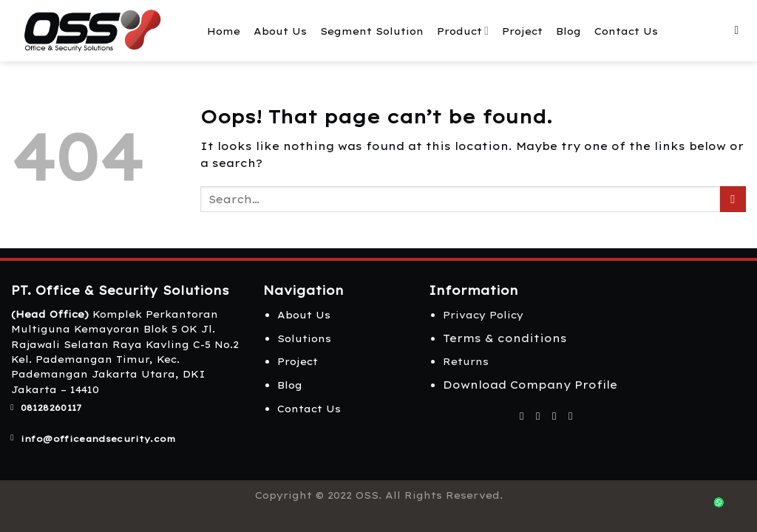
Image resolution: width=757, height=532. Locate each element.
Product (463, 31)
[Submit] (733, 199)
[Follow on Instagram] (538, 416)
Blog (568, 31)
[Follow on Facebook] (522, 416)
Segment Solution (372, 31)
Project (522, 31)
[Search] (740, 31)
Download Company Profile (530, 385)
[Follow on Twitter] (554, 416)
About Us (280, 31)
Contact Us (626, 31)
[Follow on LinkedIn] (570, 416)
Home (224, 31)
